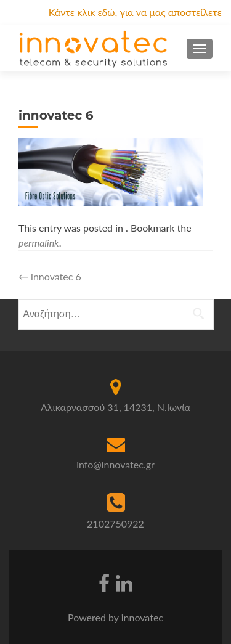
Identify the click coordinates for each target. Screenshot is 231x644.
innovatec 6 (50, 276)
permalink (39, 243)
